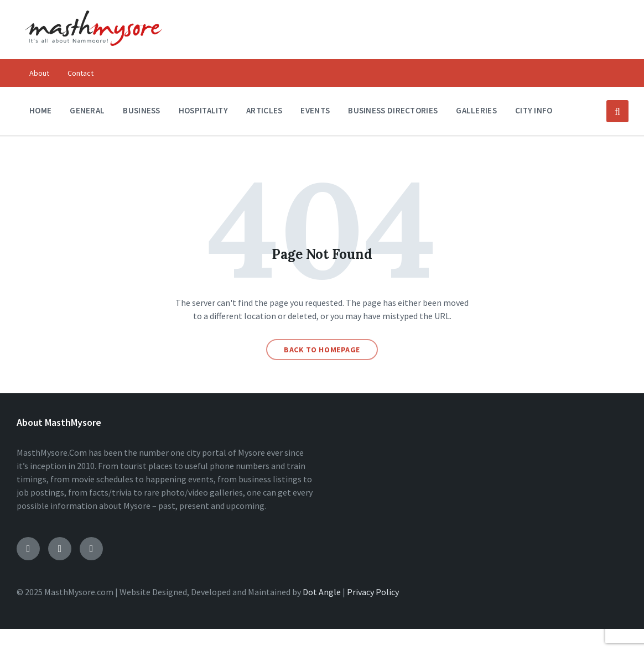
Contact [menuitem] (80, 73)
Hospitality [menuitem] (203, 110)
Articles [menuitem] (264, 110)
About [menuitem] (39, 73)
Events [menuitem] (315, 110)
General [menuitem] (87, 110)
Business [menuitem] (141, 110)
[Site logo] (94, 53)
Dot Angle (322, 592)
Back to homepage (322, 350)
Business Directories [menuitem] (393, 110)
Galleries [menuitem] (476, 110)
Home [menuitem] (40, 110)
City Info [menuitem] (534, 110)
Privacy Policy (373, 592)
